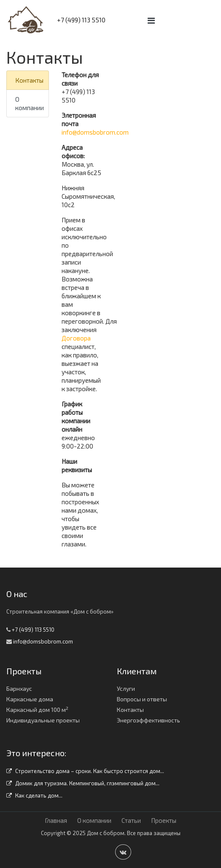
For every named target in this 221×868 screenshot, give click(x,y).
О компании (30, 103)
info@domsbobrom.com (95, 132)
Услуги (126, 688)
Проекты (164, 820)
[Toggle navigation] (151, 20)
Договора (76, 338)
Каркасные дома (30, 699)
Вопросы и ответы (142, 699)
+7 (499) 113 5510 (81, 20)
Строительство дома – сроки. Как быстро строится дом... (85, 771)
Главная (56, 820)
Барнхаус (19, 688)
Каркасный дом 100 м (37, 710)
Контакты (29, 80)
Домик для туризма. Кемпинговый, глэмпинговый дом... (83, 783)
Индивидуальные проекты (43, 720)
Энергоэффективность (148, 720)
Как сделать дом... (34, 795)
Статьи (131, 820)
